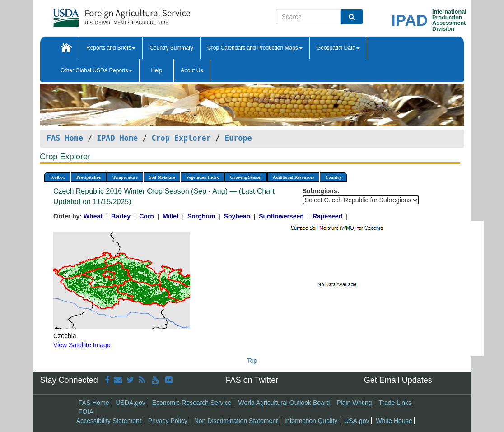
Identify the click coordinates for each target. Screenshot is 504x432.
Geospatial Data (338, 48)
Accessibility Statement (109, 421)
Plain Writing (354, 403)
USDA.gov (130, 403)
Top (252, 361)
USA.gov (357, 421)
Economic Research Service (192, 403)
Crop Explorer (181, 138)
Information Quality (311, 421)
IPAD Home (117, 138)
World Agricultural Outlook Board (284, 403)
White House (394, 421)
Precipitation (89, 177)
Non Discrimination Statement (236, 421)
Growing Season (246, 177)
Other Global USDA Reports (96, 70)
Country (333, 177)
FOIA (86, 412)
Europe (238, 138)
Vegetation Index (202, 177)
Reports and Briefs (111, 48)
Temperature (125, 177)
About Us (192, 70)
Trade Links (395, 403)
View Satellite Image (82, 345)
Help (156, 70)
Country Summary (171, 48)
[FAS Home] (99, 15)
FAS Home (65, 138)
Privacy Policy (168, 421)
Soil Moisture (162, 177)
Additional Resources (293, 177)
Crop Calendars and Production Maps (255, 48)
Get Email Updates (398, 380)
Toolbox (57, 177)
